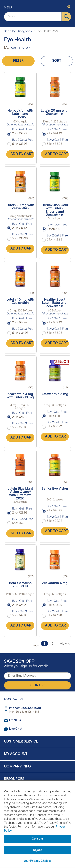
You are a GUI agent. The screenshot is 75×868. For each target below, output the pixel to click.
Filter (18, 61)
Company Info (17, 767)
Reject (37, 850)
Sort (57, 61)
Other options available (20, 125)
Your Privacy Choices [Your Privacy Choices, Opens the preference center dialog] (38, 861)
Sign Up (37, 685)
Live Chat (16, 729)
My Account (16, 754)
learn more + (20, 48)
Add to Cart (22, 154)
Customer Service (21, 742)
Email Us (15, 720)
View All (65, 644)
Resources (14, 779)
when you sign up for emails (26, 664)
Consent (37, 839)
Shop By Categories (18, 31)
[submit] (66, 17)
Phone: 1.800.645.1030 (25, 708)
